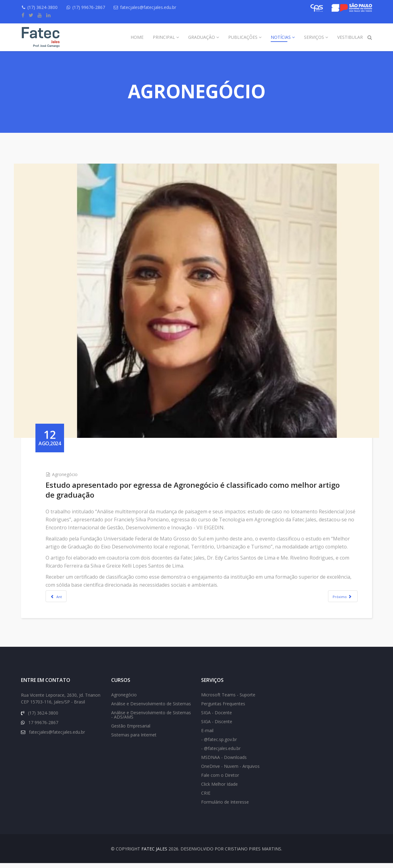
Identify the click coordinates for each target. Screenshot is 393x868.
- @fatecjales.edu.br (221, 753)
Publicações (243, 37)
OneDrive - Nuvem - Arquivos (230, 771)
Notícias (281, 37)
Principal (164, 37)
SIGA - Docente (217, 717)
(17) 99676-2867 (91, 7)
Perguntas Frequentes (223, 709)
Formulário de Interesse (225, 807)
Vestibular (350, 37)
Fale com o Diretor (220, 780)
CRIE (206, 798)
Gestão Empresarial (131, 731)
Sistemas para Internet (134, 740)
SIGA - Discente (217, 726)
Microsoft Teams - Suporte (228, 700)
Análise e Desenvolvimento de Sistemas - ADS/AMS (151, 720)
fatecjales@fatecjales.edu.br (152, 7)
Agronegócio (72, 464)
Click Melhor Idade (219, 789)
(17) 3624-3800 (44, 7)
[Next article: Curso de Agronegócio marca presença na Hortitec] (336, 593)
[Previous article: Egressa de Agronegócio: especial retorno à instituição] (63, 593)
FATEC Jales (154, 854)
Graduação (202, 37)
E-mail (207, 735)
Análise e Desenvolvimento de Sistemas (151, 709)
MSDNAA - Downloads (224, 762)
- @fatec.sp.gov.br (219, 744)
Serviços (314, 37)
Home (137, 37)
